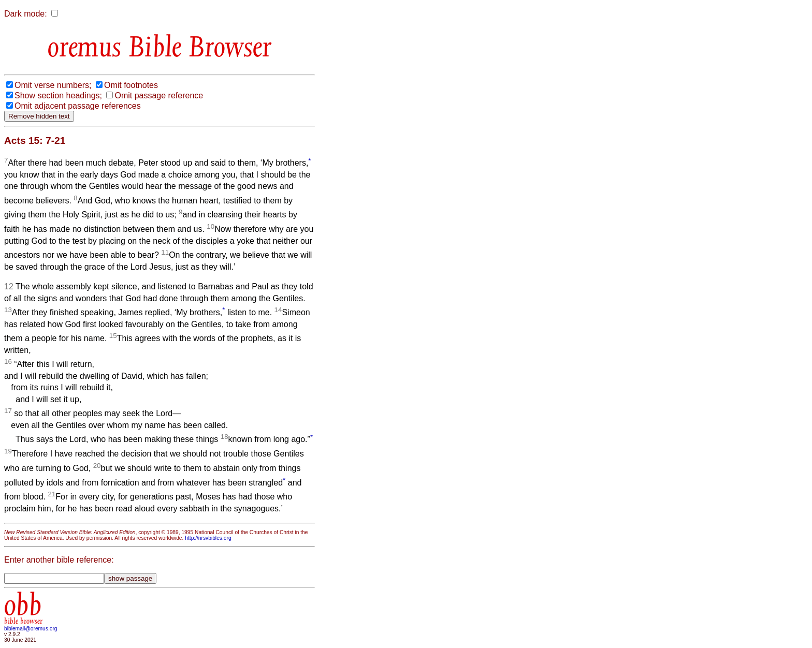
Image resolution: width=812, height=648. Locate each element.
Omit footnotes (131, 85)
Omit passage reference (159, 95)
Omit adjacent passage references (78, 106)
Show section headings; (58, 95)
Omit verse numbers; (53, 85)
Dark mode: (26, 14)
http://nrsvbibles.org (208, 538)
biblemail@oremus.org (31, 629)
